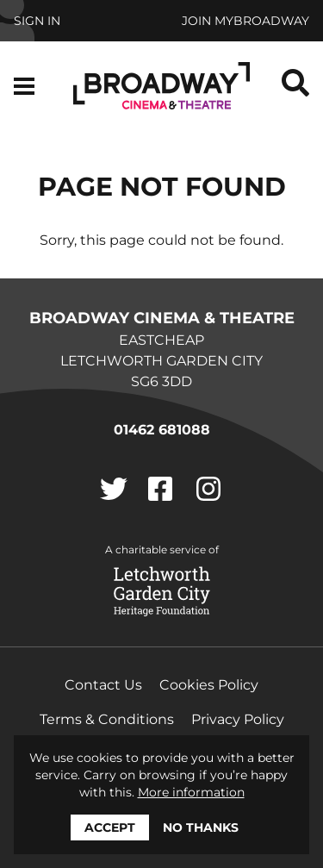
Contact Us (103, 685)
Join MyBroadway (245, 21)
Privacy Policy (238, 719)
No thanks (201, 827)
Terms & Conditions (107, 719)
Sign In (37, 21)
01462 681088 (162, 430)
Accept (110, 827)
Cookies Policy (209, 685)
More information (191, 792)
